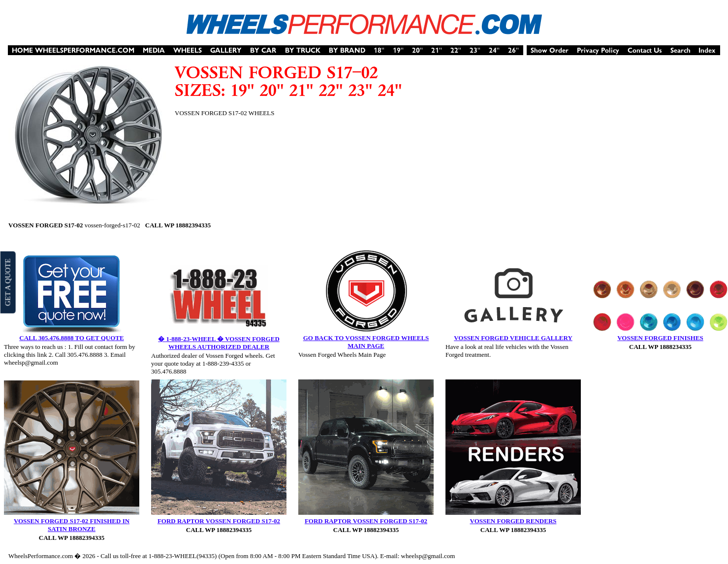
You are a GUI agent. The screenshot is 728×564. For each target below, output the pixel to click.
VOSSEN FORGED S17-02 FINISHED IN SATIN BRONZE (72, 525)
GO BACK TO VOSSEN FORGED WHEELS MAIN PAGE (366, 342)
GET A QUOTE (7, 282)
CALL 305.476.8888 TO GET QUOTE (71, 338)
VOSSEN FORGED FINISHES (660, 338)
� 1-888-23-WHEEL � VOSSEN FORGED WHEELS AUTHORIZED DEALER (219, 343)
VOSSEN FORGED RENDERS (513, 521)
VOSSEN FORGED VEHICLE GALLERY (513, 338)
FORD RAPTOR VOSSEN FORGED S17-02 (219, 521)
